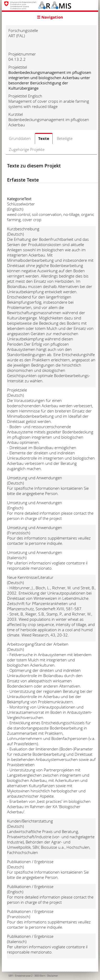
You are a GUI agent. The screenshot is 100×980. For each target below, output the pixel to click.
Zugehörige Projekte (27, 149)
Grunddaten (20, 138)
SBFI (11, 976)
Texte (44, 138)
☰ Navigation (50, 17)
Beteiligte (65, 138)
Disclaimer (53, 976)
